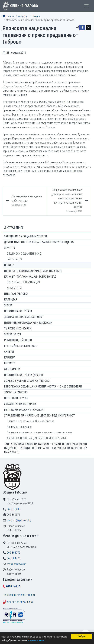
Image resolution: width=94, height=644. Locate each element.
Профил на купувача (18, 311)
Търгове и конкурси (18, 329)
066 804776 (14, 558)
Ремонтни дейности (18, 340)
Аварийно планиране (19, 427)
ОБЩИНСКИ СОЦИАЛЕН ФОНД (24, 254)
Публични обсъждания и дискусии (28, 323)
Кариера (10, 358)
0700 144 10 (13, 586)
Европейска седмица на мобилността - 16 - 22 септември (43, 387)
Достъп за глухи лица (20, 602)
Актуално (23, 16)
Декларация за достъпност (19, 595)
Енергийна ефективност (21, 346)
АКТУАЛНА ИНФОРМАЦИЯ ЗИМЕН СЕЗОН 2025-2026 (37, 438)
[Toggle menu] (86, 6)
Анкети (9, 352)
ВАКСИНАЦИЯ (15, 259)
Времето (10, 363)
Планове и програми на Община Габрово (31, 421)
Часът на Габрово (16, 392)
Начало (9, 16)
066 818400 (14, 509)
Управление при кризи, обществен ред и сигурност (39, 416)
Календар (11, 299)
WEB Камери (12, 369)
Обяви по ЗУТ (13, 334)
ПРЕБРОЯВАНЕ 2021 (16, 398)
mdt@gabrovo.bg (17, 564)
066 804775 (14, 553)
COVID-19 (9, 248)
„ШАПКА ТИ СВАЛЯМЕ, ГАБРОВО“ (23, 317)
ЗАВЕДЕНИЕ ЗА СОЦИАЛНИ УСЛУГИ (25, 236)
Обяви (8, 305)
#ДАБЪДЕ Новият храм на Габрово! (27, 381)
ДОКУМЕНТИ (14, 288)
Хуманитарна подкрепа (20, 404)
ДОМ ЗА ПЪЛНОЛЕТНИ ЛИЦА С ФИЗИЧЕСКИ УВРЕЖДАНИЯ (39, 242)
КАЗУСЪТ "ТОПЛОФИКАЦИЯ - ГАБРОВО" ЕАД (30, 277)
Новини (36, 16)
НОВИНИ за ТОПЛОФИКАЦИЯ (23, 282)
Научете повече (36, 641)
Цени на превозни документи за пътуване (33, 271)
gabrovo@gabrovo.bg (19, 520)
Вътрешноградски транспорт (24, 410)
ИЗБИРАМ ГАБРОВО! (16, 294)
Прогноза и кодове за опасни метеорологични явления (39, 432)
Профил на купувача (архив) (23, 375)
